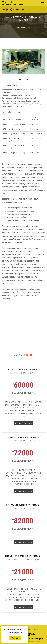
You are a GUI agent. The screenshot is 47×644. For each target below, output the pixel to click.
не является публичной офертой (31, 639)
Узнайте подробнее (15, 633)
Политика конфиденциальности (32, 641)
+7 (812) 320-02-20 (14, 9)
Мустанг (14, 3)
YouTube (31, 634)
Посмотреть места (24, 423)
